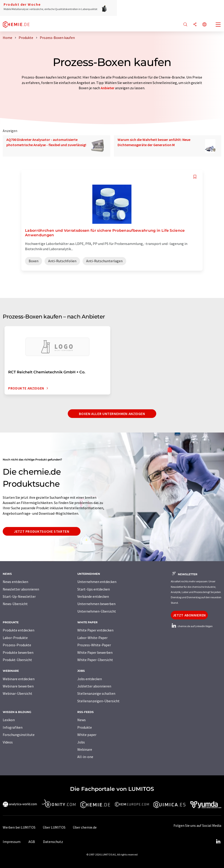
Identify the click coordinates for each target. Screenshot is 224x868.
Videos (8, 742)
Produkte (85, 727)
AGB (32, 842)
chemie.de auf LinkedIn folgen (192, 626)
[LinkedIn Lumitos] (218, 842)
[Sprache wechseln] (204, 25)
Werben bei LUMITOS (19, 827)
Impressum (12, 842)
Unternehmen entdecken (97, 582)
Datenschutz (53, 842)
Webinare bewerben (18, 686)
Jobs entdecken (90, 679)
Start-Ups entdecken (94, 589)
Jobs (81, 742)
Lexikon (9, 720)
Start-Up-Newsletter (19, 596)
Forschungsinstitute (19, 735)
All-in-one (85, 757)
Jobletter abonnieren (94, 686)
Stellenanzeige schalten (96, 693)
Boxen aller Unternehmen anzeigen (112, 414)
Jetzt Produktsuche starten (42, 531)
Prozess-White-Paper (94, 645)
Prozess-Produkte (17, 645)
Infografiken (13, 727)
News (82, 720)
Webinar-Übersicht (18, 693)
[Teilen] (195, 25)
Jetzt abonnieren (189, 615)
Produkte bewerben (18, 652)
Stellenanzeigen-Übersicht (98, 701)
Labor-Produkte (15, 638)
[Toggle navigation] (218, 25)
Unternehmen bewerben (96, 604)
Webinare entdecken (19, 679)
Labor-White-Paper (92, 638)
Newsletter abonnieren (21, 589)
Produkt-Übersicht (17, 660)
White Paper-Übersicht (95, 660)
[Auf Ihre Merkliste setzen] (195, 177)
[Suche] (185, 25)
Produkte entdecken (19, 630)
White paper (87, 735)
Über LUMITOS (54, 827)
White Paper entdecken (95, 630)
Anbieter (108, 88)
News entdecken (15, 582)
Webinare (85, 749)
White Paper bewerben (95, 652)
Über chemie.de (85, 827)
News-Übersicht (15, 604)
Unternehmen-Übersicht (97, 611)
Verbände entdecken (93, 596)
